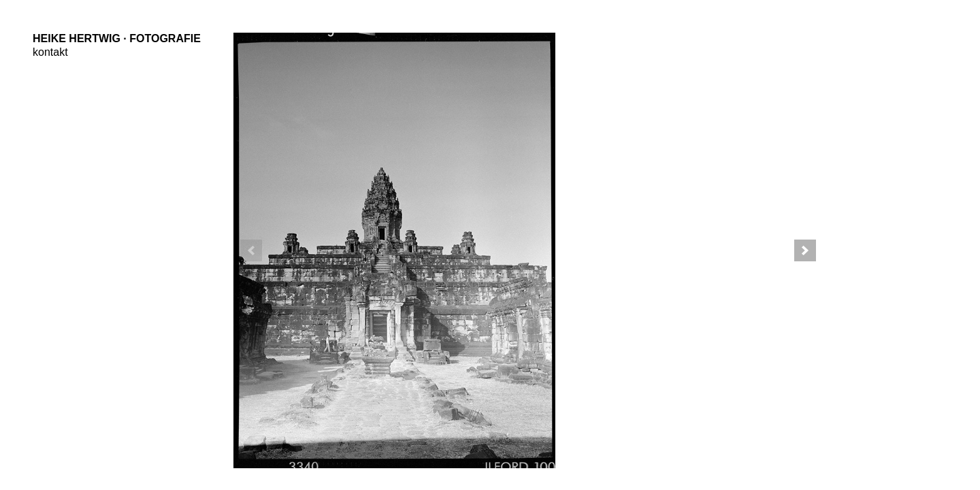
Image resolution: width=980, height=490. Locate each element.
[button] (805, 250)
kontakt (50, 52)
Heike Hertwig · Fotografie (117, 38)
